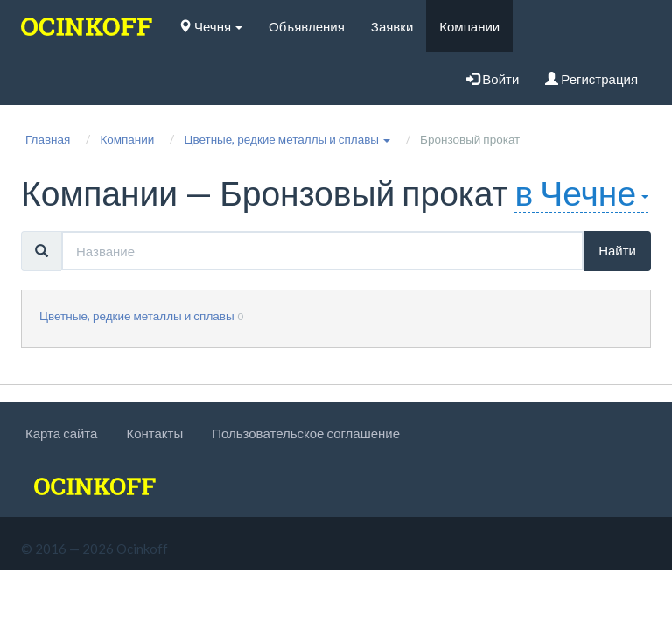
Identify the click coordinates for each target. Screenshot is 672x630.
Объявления (307, 26)
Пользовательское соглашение (306, 433)
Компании (469, 26)
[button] (287, 139)
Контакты (154, 433)
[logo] (87, 26)
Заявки (392, 26)
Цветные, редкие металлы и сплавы (137, 316)
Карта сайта (61, 433)
